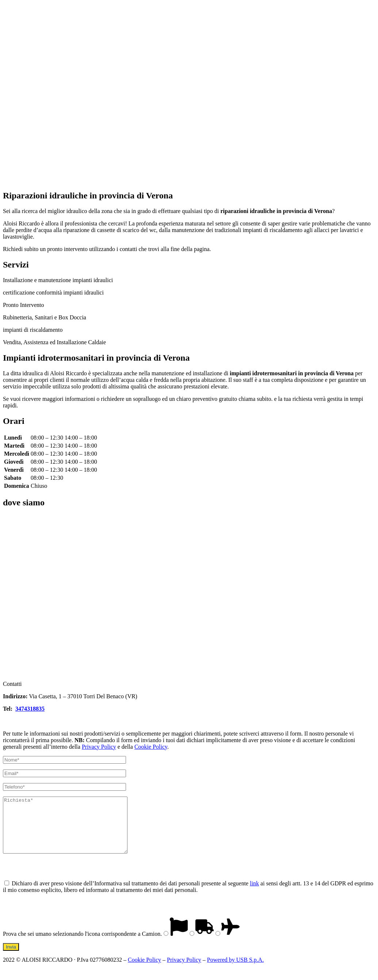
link (254, 894)
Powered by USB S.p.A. (236, 971)
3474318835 (30, 709)
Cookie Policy (151, 747)
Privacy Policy (99, 747)
